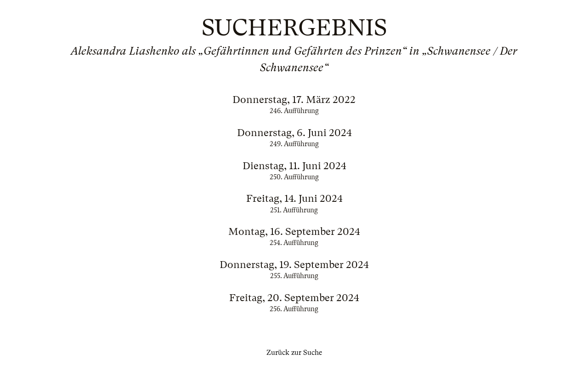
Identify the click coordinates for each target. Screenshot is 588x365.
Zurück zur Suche (294, 353)
